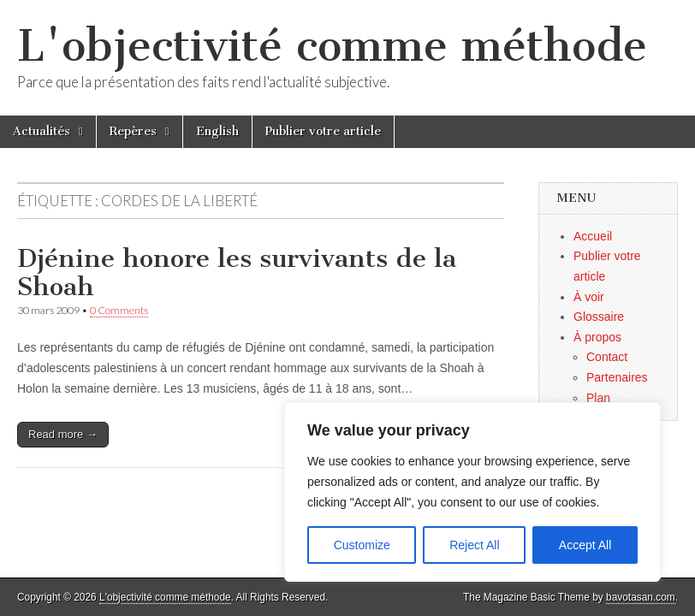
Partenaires (617, 377)
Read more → (63, 434)
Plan (598, 398)
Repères (133, 131)
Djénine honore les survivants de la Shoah (237, 273)
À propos (597, 337)
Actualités (42, 131)
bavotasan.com (641, 597)
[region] (472, 492)
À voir (589, 297)
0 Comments (119, 310)
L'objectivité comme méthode (332, 46)
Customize (362, 545)
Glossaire (599, 317)
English (217, 131)
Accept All (585, 545)
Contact (607, 357)
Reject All (474, 545)
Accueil (593, 236)
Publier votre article (323, 131)
